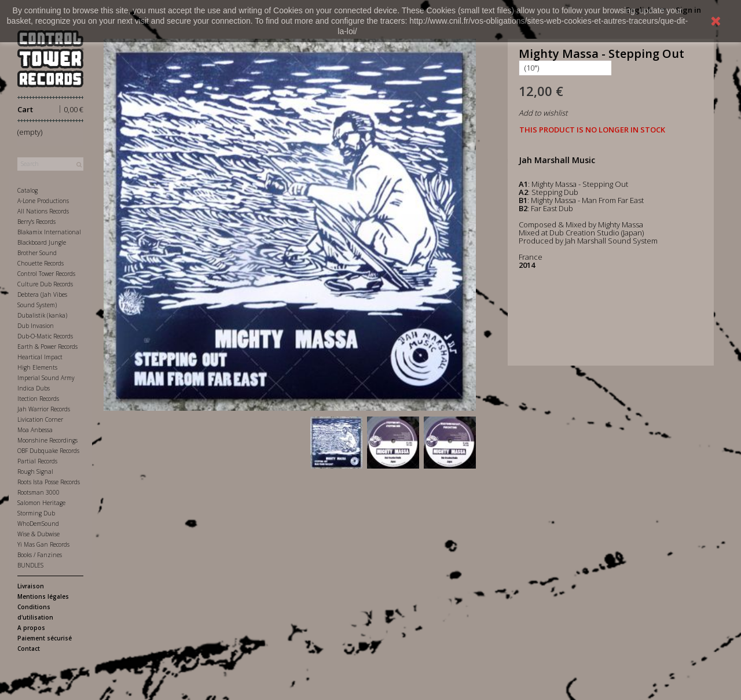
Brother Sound (37, 253)
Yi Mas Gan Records (43, 544)
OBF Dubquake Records (48, 451)
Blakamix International (49, 232)
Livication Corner (40, 419)
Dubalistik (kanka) (42, 315)
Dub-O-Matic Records (45, 336)
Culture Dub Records (45, 284)
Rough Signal (35, 471)
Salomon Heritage (41, 503)
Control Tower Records (46, 274)
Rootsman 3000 (38, 492)
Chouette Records (41, 263)
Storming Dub (36, 513)
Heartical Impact (40, 357)
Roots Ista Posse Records (49, 482)
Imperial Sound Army (46, 378)
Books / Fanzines (40, 555)
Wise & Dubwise (38, 534)
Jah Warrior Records (44, 409)
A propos (31, 628)
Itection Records (38, 399)
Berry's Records (36, 222)
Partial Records (37, 461)
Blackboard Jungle (42, 242)
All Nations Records (43, 211)
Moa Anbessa (35, 430)
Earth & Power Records (47, 347)
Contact (29, 649)
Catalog (27, 190)
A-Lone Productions (43, 201)
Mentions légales (43, 596)
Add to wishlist (543, 113)
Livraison (31, 586)
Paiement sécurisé (45, 638)
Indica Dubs (34, 388)
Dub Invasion (36, 326)
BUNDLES (30, 565)
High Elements (37, 367)
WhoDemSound (38, 524)
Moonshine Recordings (47, 440)
